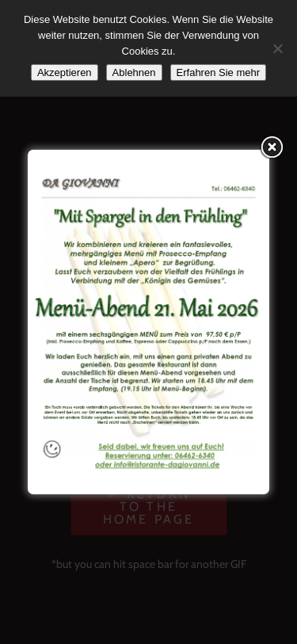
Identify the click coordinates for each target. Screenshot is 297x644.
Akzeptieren (65, 72)
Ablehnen (134, 72)
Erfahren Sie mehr (219, 72)
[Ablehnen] (277, 48)
